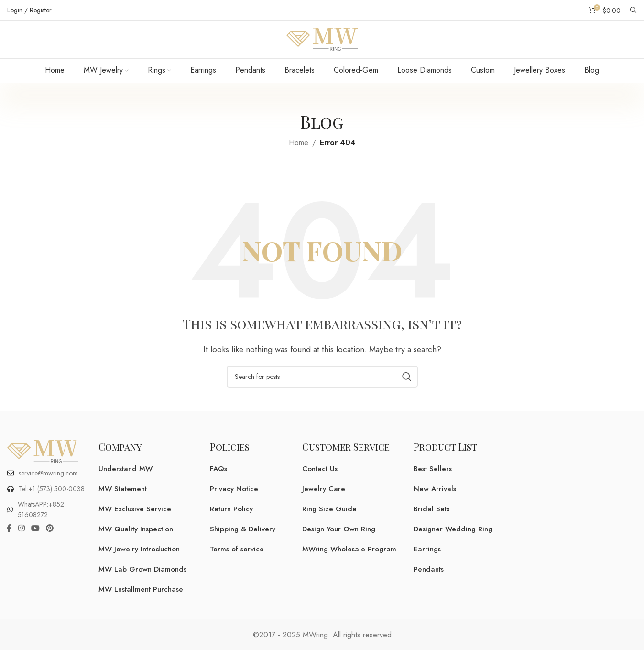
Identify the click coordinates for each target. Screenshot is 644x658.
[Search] (633, 10)
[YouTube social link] (35, 541)
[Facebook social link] (9, 541)
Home (299, 155)
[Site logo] (322, 45)
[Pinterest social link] (50, 541)
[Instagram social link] (21, 541)
